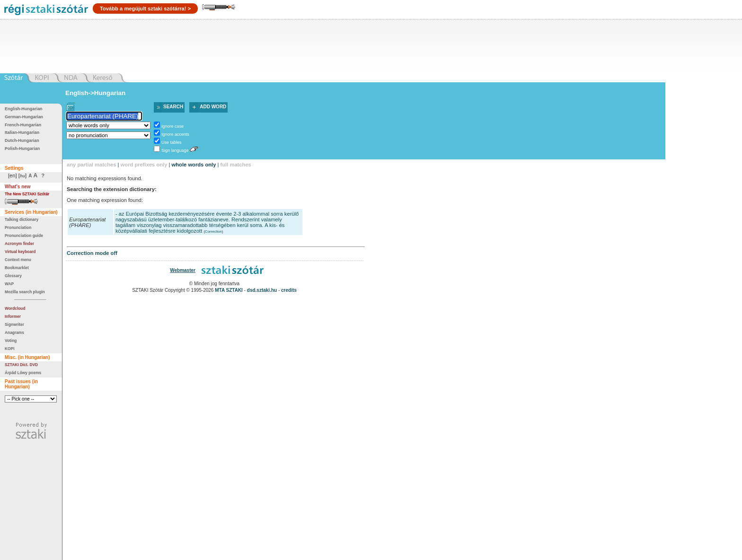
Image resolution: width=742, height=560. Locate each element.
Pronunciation (18, 227)
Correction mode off (92, 253)
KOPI (9, 349)
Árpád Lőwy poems (23, 373)
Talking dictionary (22, 219)
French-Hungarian (23, 125)
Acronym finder (19, 244)
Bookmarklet (17, 268)
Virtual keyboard (20, 252)
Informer (13, 316)
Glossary (13, 276)
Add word (213, 107)
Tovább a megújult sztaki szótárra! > (145, 9)
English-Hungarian (24, 109)
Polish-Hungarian (22, 149)
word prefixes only (144, 165)
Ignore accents (175, 134)
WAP (9, 284)
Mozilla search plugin (25, 292)
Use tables (171, 142)
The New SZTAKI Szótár (27, 194)
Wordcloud (15, 308)
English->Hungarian (95, 93)
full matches (236, 165)
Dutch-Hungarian (22, 140)
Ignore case (172, 126)
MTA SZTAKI (229, 290)
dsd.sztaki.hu (262, 290)
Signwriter (14, 324)
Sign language (175, 150)
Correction (213, 232)
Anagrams (14, 332)
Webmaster (183, 270)
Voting (11, 341)
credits (289, 290)
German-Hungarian (24, 117)
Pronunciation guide (24, 236)
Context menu (18, 260)
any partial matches (91, 165)
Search (173, 107)
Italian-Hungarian (22, 132)
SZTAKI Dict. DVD (21, 365)
